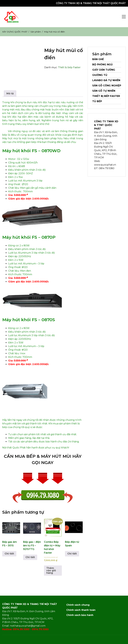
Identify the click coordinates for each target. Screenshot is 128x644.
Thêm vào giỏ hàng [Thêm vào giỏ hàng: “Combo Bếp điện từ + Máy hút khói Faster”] (51, 570)
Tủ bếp (97, 101)
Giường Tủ (100, 75)
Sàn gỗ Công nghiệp (107, 86)
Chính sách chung (78, 605)
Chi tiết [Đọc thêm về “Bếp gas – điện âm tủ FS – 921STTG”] (30, 557)
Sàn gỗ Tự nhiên (104, 91)
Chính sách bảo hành (80, 615)
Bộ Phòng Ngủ (102, 65)
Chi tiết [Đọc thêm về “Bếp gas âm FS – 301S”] (9, 554)
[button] (12, 17)
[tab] (10, 94)
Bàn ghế (98, 59)
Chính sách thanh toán (81, 610)
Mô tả (10, 94)
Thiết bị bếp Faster (69, 67)
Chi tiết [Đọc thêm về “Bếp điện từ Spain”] (72, 554)
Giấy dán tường (104, 70)
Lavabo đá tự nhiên (106, 80)
